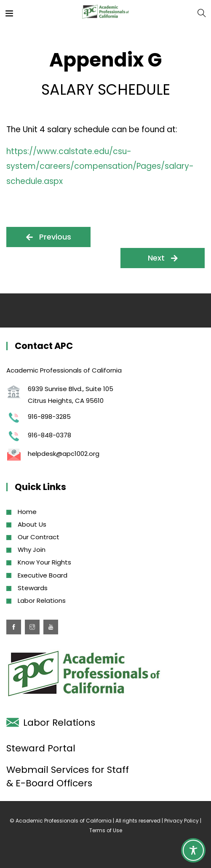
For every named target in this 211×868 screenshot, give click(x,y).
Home (27, 512)
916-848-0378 (49, 435)
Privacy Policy (182, 821)
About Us (32, 524)
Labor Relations (42, 600)
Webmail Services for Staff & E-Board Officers (68, 776)
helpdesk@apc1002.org (64, 454)
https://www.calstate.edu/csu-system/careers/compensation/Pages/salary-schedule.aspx (100, 166)
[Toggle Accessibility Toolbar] (193, 850)
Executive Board (43, 575)
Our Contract (39, 537)
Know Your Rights (44, 562)
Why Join (32, 550)
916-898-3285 (49, 417)
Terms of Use (106, 830)
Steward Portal (41, 748)
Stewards (33, 588)
